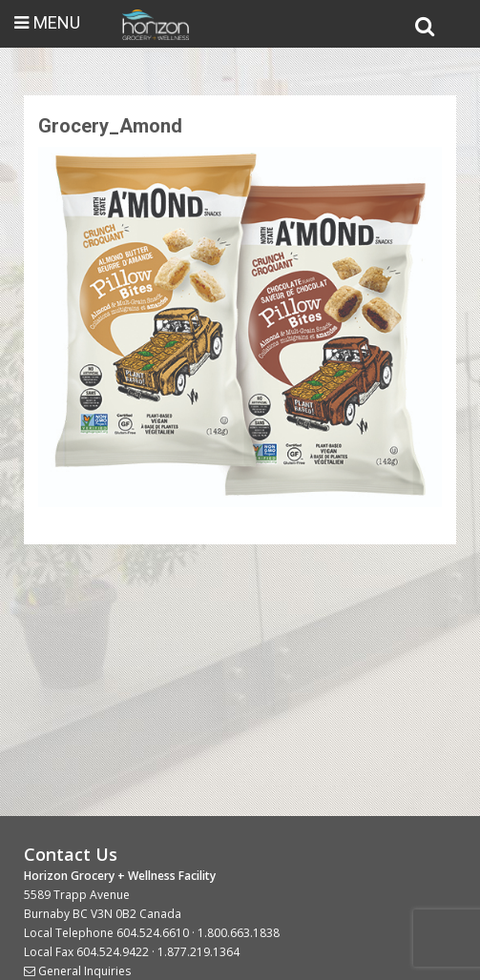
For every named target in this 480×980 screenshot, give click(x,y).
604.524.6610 (153, 933)
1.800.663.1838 (239, 933)
